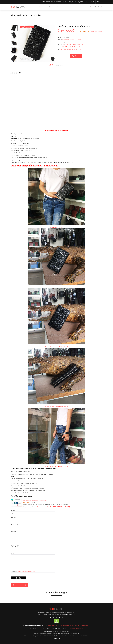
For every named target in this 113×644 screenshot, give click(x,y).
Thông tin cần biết (74, 626)
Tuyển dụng (83, 626)
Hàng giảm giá (66, 7)
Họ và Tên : (14, 517)
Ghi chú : (13, 553)
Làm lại (24, 585)
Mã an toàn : (23, 571)
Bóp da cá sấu (32, 15)
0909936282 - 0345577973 (53, 2)
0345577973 (80, 629)
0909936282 (72, 629)
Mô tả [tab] (51, 65)
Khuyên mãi (76, 7)
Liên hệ (88, 626)
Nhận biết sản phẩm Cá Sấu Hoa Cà (71, 47)
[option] (14, 28)
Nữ (49, 7)
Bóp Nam (72, 40)
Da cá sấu (77, 40)
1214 (62, 49)
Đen (81, 40)
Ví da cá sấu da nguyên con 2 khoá (72, 49)
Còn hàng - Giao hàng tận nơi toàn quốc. (73, 44)
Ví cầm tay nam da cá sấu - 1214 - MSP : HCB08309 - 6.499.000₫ (52, 507)
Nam (43, 7)
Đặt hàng (15, 585)
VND (98, 2)
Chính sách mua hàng (53, 626)
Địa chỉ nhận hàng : (16, 524)
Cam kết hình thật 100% (27, 27)
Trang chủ (37, 7)
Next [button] (17, 44)
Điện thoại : (14, 532)
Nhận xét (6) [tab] (60, 65)
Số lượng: (13, 510)
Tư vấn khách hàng (64, 626)
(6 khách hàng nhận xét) (96, 31)
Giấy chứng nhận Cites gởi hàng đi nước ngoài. (35, 500)
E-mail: (12, 539)
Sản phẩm (56, 7)
